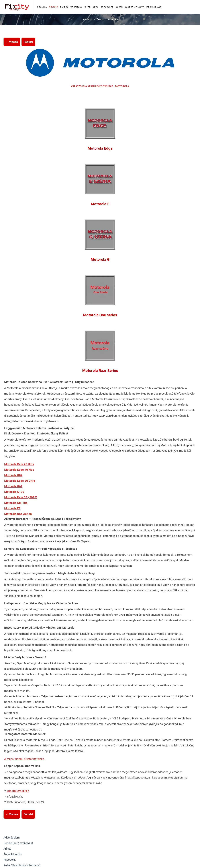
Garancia (76, 7)
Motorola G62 (13, 486)
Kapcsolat (107, 7)
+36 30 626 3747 (18, 791)
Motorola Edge (100, 148)
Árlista (54, 7)
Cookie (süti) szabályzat (18, 843)
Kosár (119, 7)
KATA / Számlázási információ (22, 865)
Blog (96, 7)
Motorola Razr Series (100, 371)
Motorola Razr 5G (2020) (21, 497)
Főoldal (42, 7)
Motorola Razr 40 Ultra (19, 464)
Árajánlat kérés (13, 854)
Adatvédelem (12, 838)
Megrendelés (154, 7)
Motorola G (100, 260)
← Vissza (12, 42)
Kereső (64, 7)
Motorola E (100, 204)
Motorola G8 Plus (16, 503)
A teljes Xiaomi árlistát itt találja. (25, 759)
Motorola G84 (13, 475)
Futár (87, 7)
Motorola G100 (14, 492)
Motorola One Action (18, 514)
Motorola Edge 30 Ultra (20, 481)
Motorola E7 (12, 508)
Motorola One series (100, 315)
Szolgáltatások (135, 7)
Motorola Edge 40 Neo (19, 470)
